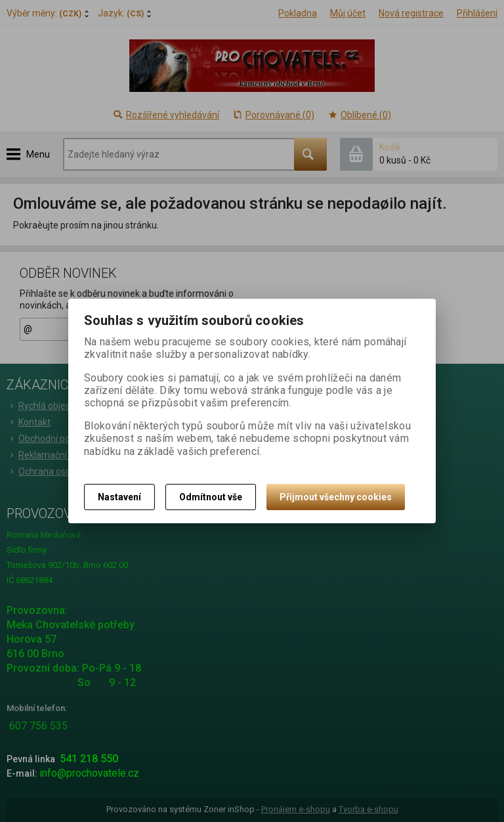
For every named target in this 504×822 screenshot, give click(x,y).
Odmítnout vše (211, 497)
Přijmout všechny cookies (336, 497)
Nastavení (119, 497)
